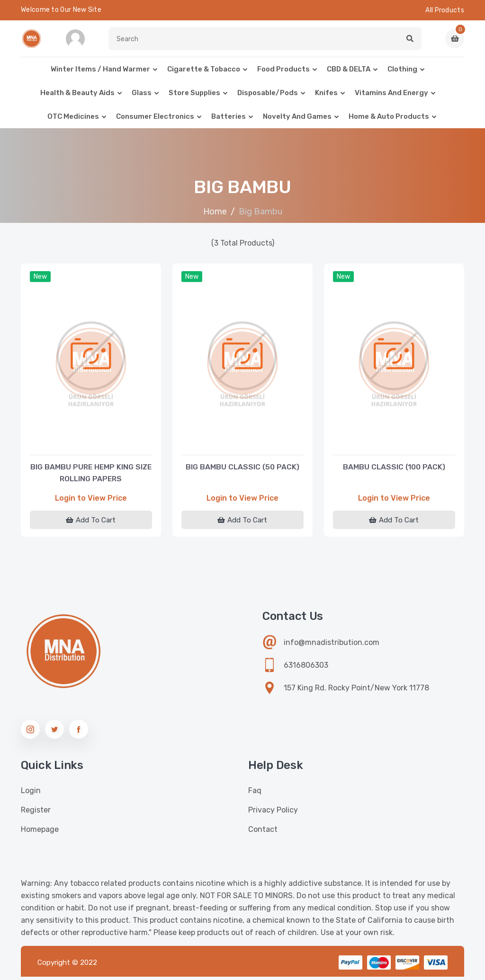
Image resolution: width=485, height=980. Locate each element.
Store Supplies (194, 97)
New (41, 281)
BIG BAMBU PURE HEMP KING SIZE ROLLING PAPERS (91, 474)
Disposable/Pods (268, 97)
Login (31, 794)
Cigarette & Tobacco (204, 73)
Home (215, 215)
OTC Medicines (73, 120)
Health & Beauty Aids (77, 97)
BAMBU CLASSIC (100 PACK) (394, 468)
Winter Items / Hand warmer (100, 73)
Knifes (326, 97)
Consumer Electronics (155, 120)
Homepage (40, 833)
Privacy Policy (273, 813)
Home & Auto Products (389, 120)
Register (36, 813)
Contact (263, 833)
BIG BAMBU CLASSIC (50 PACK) (242, 468)
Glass (142, 97)
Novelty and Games (297, 120)
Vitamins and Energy (391, 97)
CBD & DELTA (349, 73)
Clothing (402, 73)
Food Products (283, 73)
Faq (255, 794)
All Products (445, 10)
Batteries (229, 120)
